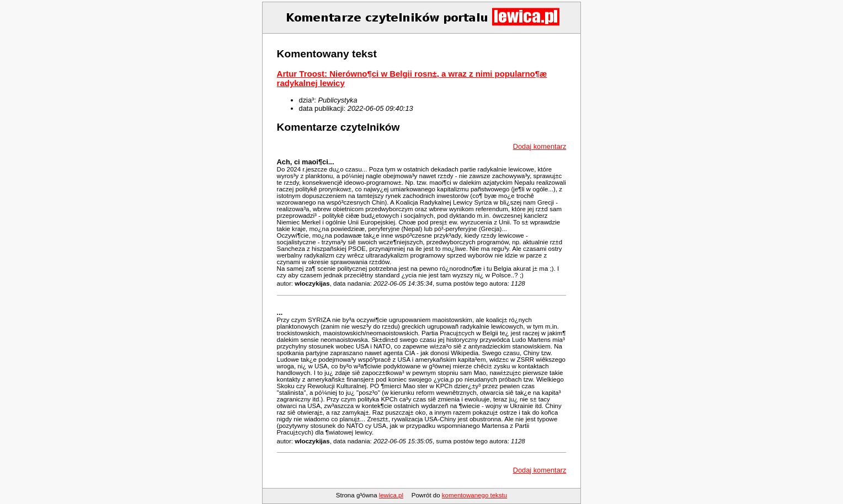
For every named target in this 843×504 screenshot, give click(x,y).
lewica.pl (391, 495)
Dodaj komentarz (540, 146)
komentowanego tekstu (474, 495)
